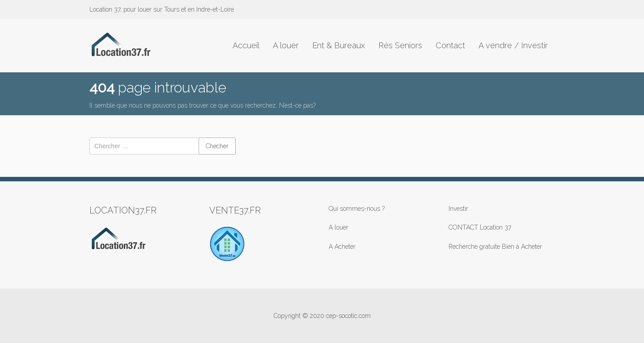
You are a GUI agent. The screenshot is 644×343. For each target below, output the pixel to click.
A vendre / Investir (513, 45)
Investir (458, 209)
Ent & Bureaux (339, 45)
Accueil (246, 45)
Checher (217, 146)
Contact (450, 45)
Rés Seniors (400, 45)
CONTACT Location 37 (480, 227)
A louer (286, 45)
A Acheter (342, 247)
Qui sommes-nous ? (357, 209)
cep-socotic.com (348, 316)
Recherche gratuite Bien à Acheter (495, 247)
